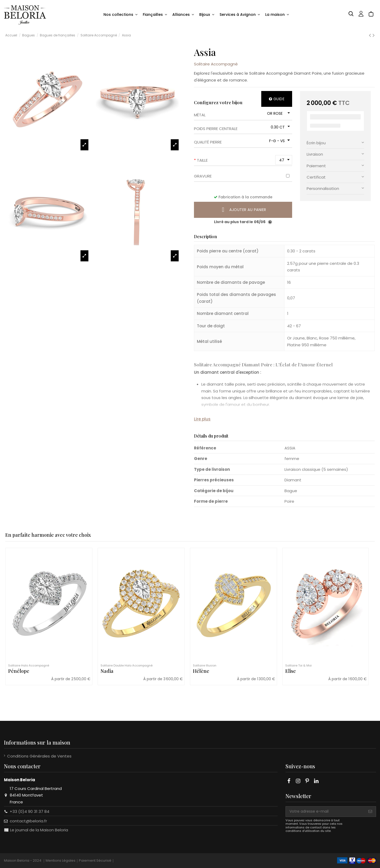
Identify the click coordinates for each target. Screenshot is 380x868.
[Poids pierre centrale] (280, 127)
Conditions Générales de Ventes (39, 756)
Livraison (335, 154)
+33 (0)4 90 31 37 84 (30, 811)
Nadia (107, 671)
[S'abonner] (370, 812)
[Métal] (278, 114)
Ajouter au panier (243, 210)
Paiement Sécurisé (95, 860)
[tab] (335, 143)
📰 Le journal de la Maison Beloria (36, 830)
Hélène (201, 671)
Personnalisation (335, 188)
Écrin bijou (335, 143)
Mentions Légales (61, 860)
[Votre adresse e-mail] (325, 812)
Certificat (335, 177)
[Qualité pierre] (279, 141)
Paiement (335, 166)
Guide (277, 99)
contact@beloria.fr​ (28, 821)
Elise (291, 671)
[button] (120, 15)
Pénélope (19, 671)
